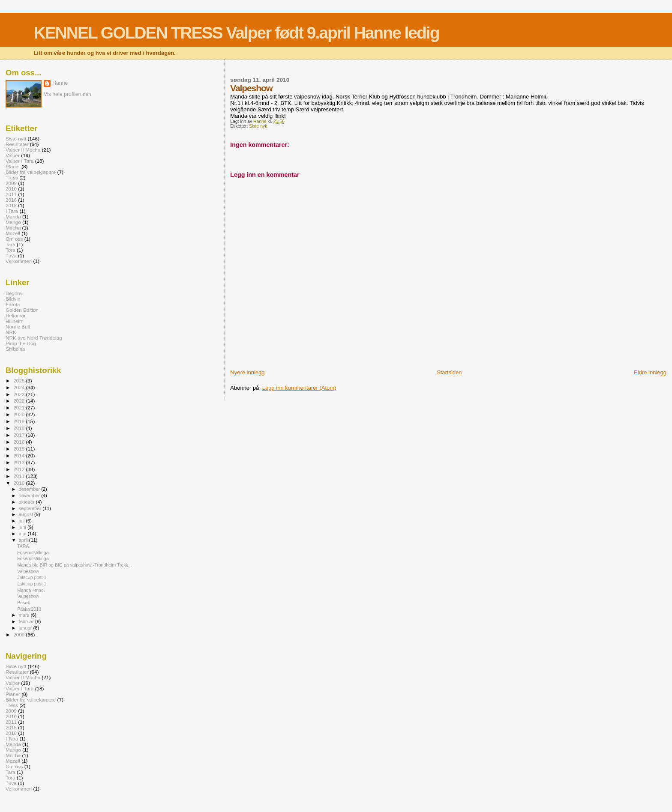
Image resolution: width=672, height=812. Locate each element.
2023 (19, 394)
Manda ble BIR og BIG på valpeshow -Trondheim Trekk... (75, 565)
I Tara (12, 211)
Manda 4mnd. (31, 590)
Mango (13, 222)
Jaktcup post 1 (32, 577)
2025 (19, 381)
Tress (12, 178)
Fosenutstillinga (33, 552)
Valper (13, 155)
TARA (23, 546)
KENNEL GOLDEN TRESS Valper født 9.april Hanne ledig (236, 33)
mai (23, 534)
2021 (19, 407)
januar (26, 628)
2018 (11, 205)
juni (23, 527)
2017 (19, 435)
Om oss (14, 239)
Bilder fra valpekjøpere (31, 172)
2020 (19, 414)
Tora (10, 250)
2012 (19, 469)
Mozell (13, 233)
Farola (13, 304)
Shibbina (15, 349)
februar (27, 621)
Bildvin (13, 299)
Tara (10, 244)
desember (30, 489)
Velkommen (19, 261)
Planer (13, 166)
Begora (14, 293)
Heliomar (16, 315)
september (31, 508)
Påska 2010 (29, 609)
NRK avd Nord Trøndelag (34, 338)
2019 (19, 421)
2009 (11, 183)
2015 (19, 449)
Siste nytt (258, 126)
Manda (13, 216)
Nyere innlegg (247, 372)
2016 (11, 200)
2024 (19, 387)
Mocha (13, 228)
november (30, 496)
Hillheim (15, 321)
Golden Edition (22, 310)
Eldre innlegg (650, 372)
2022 (19, 401)
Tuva (11, 255)
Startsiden (449, 372)
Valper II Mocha (23, 150)
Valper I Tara (19, 161)
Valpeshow (28, 571)
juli (22, 521)
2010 (11, 189)
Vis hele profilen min (67, 94)
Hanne (60, 83)
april (24, 540)
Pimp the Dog (21, 343)
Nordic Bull (18, 327)
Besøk (24, 603)
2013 (19, 462)
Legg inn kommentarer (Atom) (299, 388)
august (27, 514)
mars (25, 615)
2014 (19, 455)
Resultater (17, 144)
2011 (11, 194)
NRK (11, 332)
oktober (27, 502)
